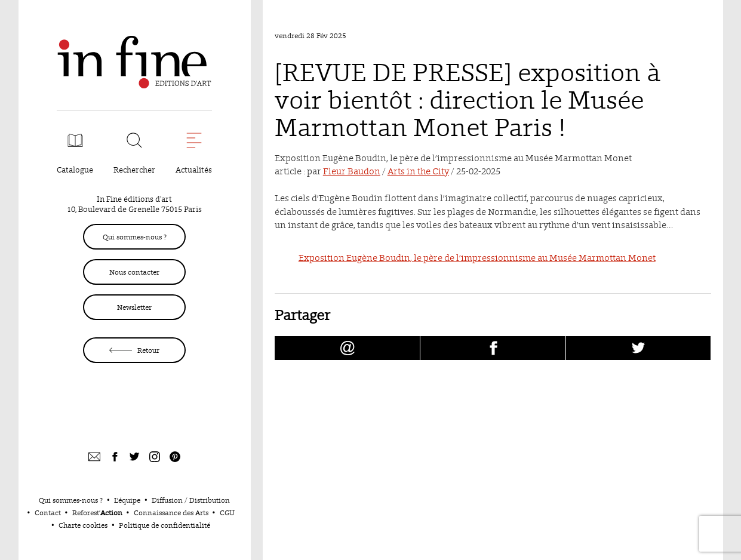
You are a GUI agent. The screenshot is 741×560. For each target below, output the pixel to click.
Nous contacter (134, 272)
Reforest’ (97, 513)
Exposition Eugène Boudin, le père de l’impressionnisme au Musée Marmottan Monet (477, 258)
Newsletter (134, 307)
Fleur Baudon (352, 171)
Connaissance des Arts (171, 513)
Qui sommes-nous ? (135, 237)
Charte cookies (83, 525)
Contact (48, 513)
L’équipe (127, 500)
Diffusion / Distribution (191, 500)
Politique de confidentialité (165, 525)
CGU (227, 513)
